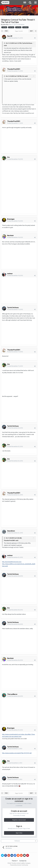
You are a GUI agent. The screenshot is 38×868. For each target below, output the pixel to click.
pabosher (6, 25)
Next (31, 31)
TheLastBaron (12, 694)
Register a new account (19, 820)
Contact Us (23, 861)
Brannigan (11, 219)
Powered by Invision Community (19, 865)
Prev (6, 31)
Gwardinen (11, 531)
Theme (15, 861)
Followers (17, 841)
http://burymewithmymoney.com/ (12, 562)
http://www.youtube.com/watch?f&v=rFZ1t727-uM (17, 753)
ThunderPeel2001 (14, 69)
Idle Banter (21, 25)
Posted (15, 38)
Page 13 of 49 (19, 31)
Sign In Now (19, 833)
